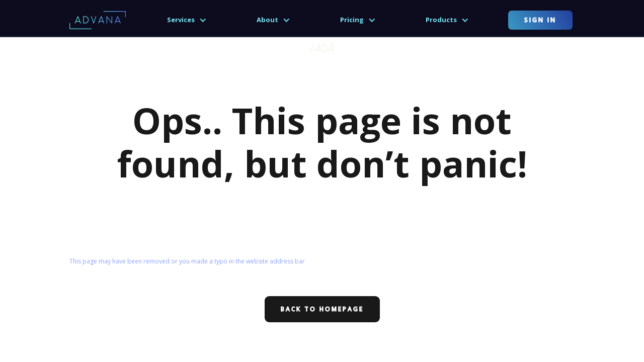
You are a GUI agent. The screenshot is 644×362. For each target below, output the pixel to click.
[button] (187, 20)
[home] (98, 20)
